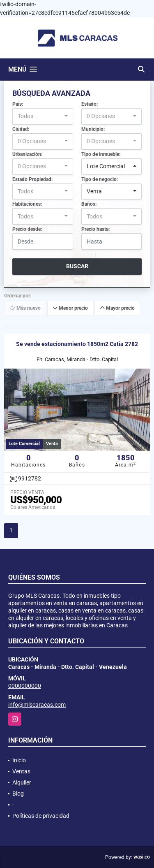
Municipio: (93, 129)
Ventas (21, 771)
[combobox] (43, 116)
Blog (18, 794)
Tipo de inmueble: (101, 154)
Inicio (19, 760)
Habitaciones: (27, 204)
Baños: (89, 204)
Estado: (90, 104)
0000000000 (25, 686)
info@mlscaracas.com (37, 705)
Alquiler (22, 782)
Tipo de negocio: (100, 179)
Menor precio (70, 309)
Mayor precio (117, 309)
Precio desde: (27, 229)
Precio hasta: (95, 229)
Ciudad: (21, 129)
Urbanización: (27, 154)
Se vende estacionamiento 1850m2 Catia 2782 (77, 344)
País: (18, 104)
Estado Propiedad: (32, 179)
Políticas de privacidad (41, 816)
